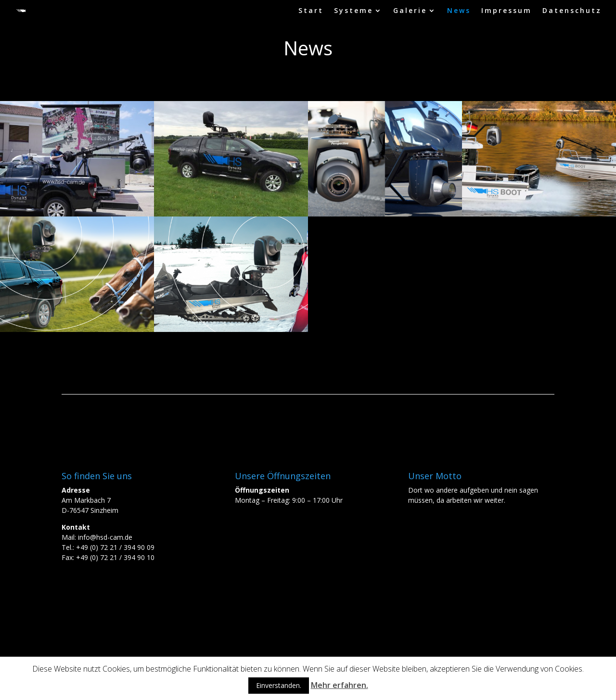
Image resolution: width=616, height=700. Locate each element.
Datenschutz (572, 11)
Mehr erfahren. (340, 685)
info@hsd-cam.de (105, 537)
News (459, 11)
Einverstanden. (279, 685)
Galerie (410, 11)
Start (311, 11)
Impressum (507, 11)
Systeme (353, 11)
